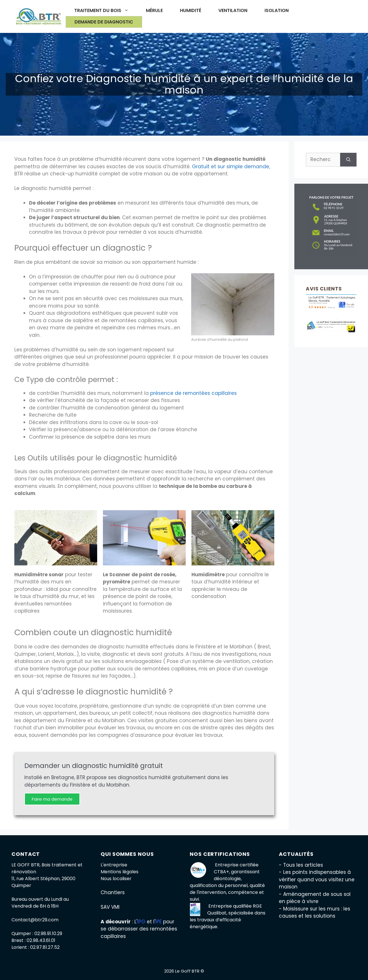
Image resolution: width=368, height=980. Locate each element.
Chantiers (113, 892)
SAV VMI (110, 907)
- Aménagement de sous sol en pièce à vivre (315, 898)
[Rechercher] (348, 160)
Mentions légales (120, 872)
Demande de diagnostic (104, 22)
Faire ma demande (52, 799)
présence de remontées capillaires (193, 393)
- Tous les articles (301, 865)
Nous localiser (116, 879)
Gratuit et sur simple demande (231, 167)
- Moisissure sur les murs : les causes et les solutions (315, 912)
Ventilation (233, 10)
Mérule (154, 10)
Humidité (191, 10)
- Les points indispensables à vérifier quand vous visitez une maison (317, 879)
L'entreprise (114, 865)
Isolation (277, 10)
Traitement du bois (106, 10)
